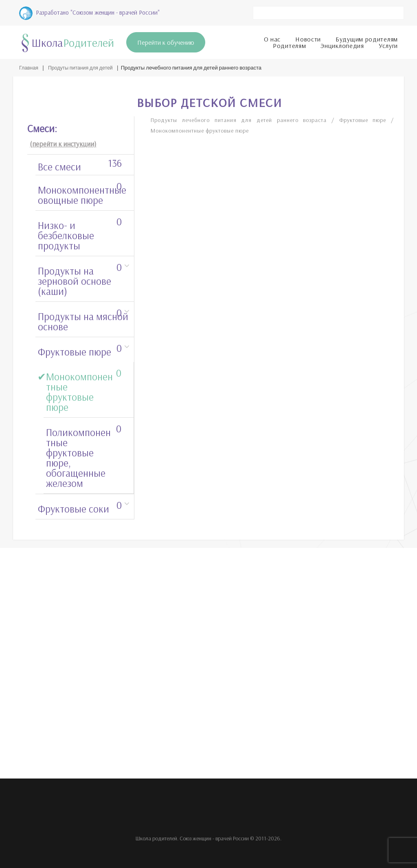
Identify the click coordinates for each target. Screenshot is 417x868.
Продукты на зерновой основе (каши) (80, 277)
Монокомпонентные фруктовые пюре (84, 388)
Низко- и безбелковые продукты (80, 232)
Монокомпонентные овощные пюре (82, 191)
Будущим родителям (367, 37)
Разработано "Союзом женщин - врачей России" (89, 12)
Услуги (388, 44)
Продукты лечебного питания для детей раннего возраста (245, 118)
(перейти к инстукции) (63, 142)
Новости (308, 37)
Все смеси (80, 163)
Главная (29, 66)
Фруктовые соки (80, 505)
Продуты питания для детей (83, 66)
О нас (272, 37)
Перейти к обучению (166, 41)
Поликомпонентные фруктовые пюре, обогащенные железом (84, 454)
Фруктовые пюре (80, 348)
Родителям (289, 44)
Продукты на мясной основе (83, 318)
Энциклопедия (342, 44)
